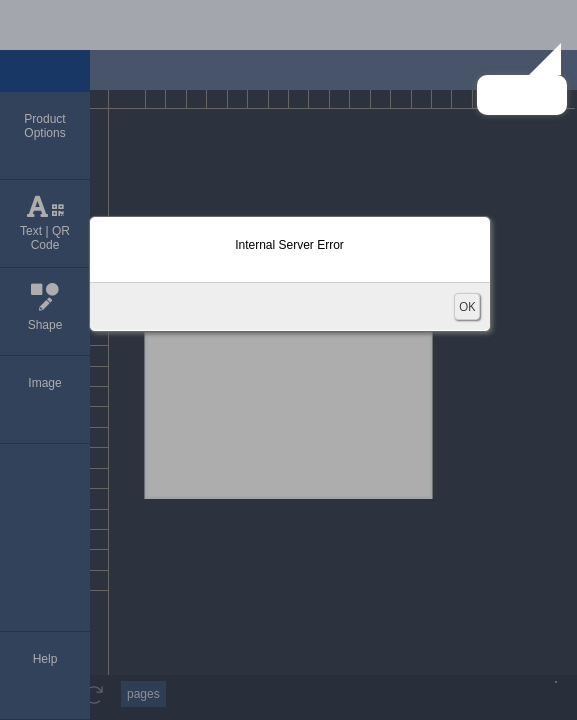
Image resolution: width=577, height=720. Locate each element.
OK (467, 306)
